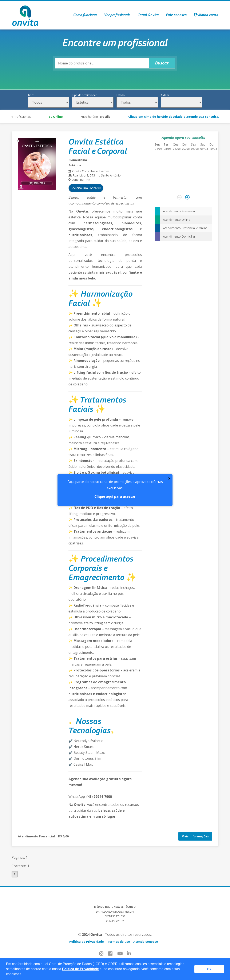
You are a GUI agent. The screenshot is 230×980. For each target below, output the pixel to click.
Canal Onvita (148, 15)
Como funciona (85, 15)
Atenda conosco (146, 942)
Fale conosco (176, 15)
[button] (24, 975)
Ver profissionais (117, 15)
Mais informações (195, 836)
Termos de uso (119, 942)
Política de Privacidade (80, 969)
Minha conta (206, 15)
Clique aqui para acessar (115, 496)
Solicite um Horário (86, 188)
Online (56, 117)
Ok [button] (209, 969)
